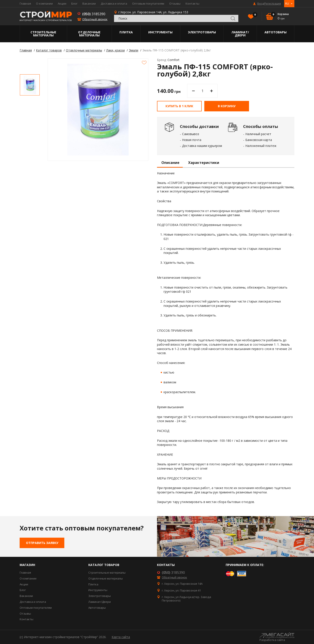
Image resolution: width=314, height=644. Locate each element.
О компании (44, 3)
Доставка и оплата (114, 3)
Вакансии (89, 3)
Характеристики (204, 163)
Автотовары (276, 32)
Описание (170, 163)
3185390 (94, 14)
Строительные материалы (43, 34)
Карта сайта (121, 637)
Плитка (126, 32)
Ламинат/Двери (240, 34)
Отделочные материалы (89, 34)
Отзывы (175, 3)
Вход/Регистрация (269, 4)
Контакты (192, 3)
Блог (74, 3)
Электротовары (202, 32)
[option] (30, 85)
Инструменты (160, 32)
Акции (62, 3)
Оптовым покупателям (148, 3)
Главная (25, 3)
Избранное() (254, 15)
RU (287, 3)
